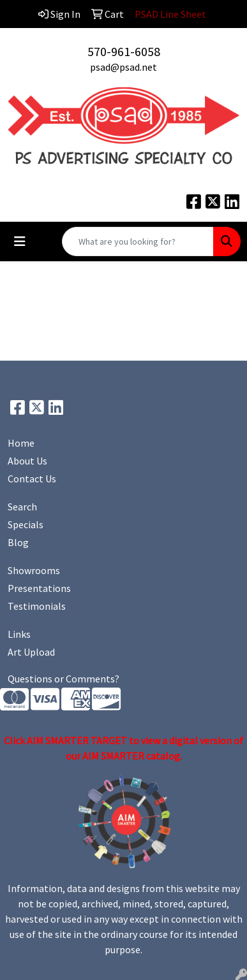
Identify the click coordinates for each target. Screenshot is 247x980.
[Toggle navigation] (20, 241)
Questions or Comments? (64, 679)
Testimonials (37, 606)
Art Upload (31, 652)
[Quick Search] (138, 241)
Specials (26, 524)
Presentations (39, 588)
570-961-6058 (124, 51)
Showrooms (34, 570)
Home (21, 443)
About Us (27, 461)
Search (22, 507)
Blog (18, 542)
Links (19, 634)
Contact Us (32, 479)
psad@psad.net (123, 67)
